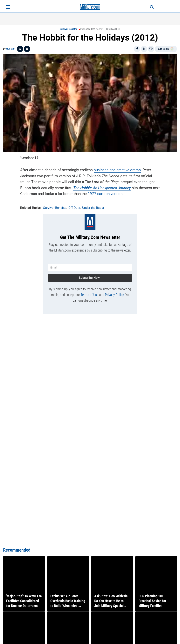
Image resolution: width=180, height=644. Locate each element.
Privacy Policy (114, 295)
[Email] (151, 49)
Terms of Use (90, 295)
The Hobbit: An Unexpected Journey (102, 188)
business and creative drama (117, 170)
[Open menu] (8, 7)
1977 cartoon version (105, 194)
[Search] (151, 7)
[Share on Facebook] (137, 49)
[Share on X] (144, 49)
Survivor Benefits (69, 29)
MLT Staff (11, 49)
